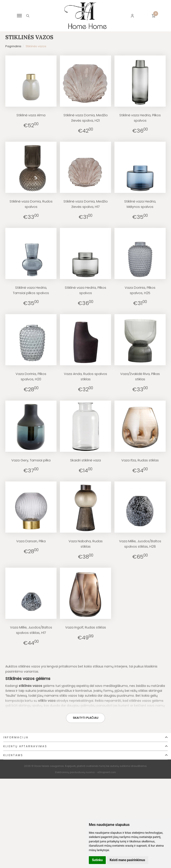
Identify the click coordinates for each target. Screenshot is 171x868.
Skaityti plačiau (86, 718)
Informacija (16, 737)
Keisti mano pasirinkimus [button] (127, 860)
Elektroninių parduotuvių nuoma (75, 772)
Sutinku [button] (97, 860)
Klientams (13, 755)
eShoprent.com (107, 772)
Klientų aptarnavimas (25, 746)
